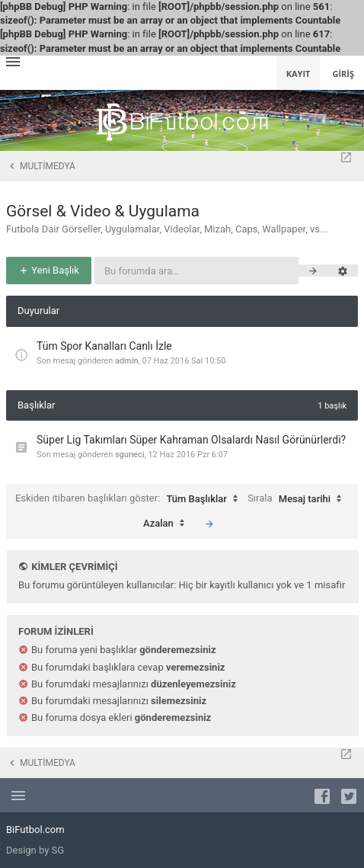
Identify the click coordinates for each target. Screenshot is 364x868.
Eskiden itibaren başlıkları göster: (130, 499)
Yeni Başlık (49, 270)
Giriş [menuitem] (343, 74)
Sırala (298, 499)
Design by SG (35, 850)
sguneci (130, 455)
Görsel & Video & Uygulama (103, 211)
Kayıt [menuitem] (299, 74)
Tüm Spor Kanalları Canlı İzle (104, 346)
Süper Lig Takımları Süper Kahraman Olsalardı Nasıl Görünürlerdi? (191, 440)
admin (127, 361)
